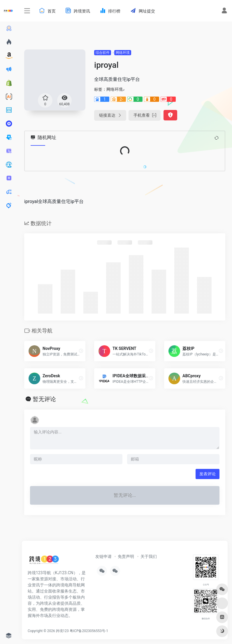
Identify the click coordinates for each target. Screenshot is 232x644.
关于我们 (149, 556)
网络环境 (123, 53)
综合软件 (103, 53)
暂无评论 (44, 399)
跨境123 (62, 631)
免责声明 (126, 556)
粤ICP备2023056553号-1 (89, 631)
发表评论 (208, 474)
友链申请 (103, 556)
